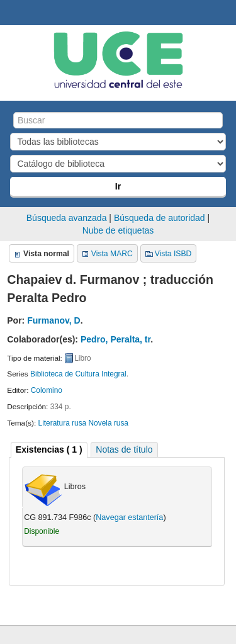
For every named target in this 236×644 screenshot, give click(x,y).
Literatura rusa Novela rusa (83, 423)
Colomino (47, 390)
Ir (118, 186)
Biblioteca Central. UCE (13, 13)
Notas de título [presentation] (124, 449)
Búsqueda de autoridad (160, 218)
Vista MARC (112, 254)
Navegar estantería (129, 517)
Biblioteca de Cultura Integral (78, 374)
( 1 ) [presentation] (49, 449)
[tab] (49, 450)
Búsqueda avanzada (67, 218)
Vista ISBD (173, 254)
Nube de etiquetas (118, 230)
